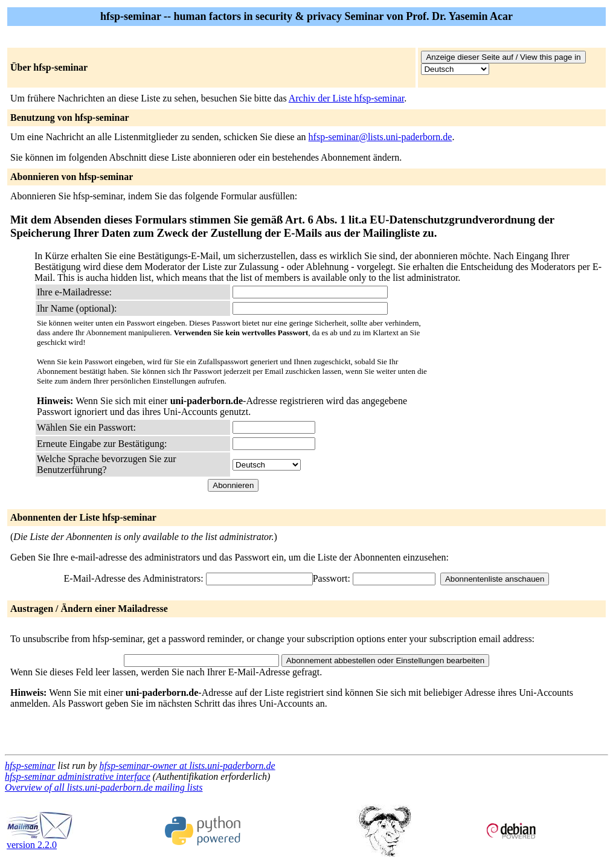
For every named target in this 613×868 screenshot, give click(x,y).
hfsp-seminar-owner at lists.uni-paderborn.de (187, 766)
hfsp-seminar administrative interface (78, 776)
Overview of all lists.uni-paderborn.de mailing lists (104, 787)
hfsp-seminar (30, 766)
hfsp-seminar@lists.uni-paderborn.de (380, 137)
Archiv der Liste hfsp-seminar (347, 98)
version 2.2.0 (40, 841)
